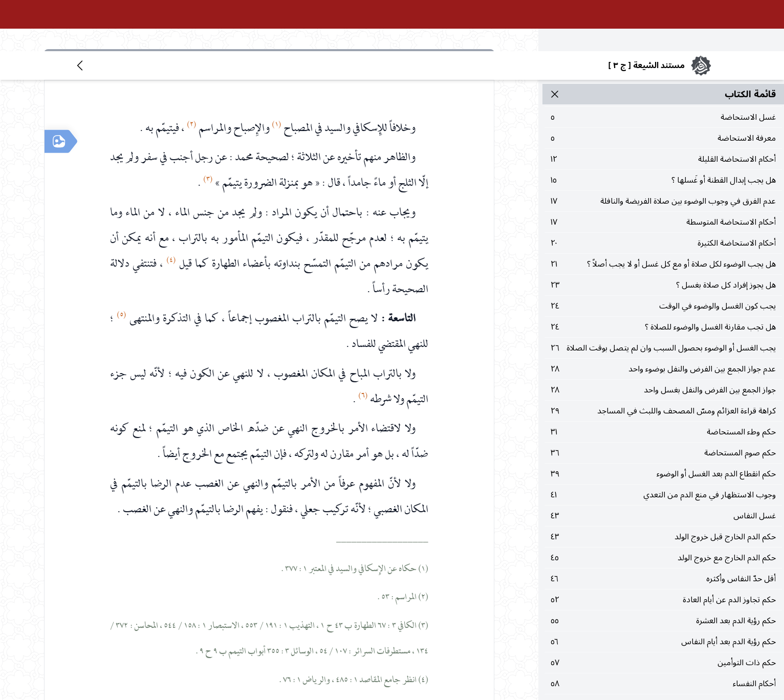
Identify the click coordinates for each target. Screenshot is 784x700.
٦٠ (663, 653)
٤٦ (663, 528)
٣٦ (663, 402)
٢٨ (663, 318)
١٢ (663, 108)
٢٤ (663, 255)
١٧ (663, 150)
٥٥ (663, 570)
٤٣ (663, 465)
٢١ (663, 213)
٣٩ (663, 423)
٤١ (663, 444)
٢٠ (663, 192)
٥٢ (663, 549)
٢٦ (663, 297)
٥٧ (663, 611)
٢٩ (663, 360)
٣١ (663, 381)
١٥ (663, 129)
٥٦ (663, 590)
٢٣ (663, 234)
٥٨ (663, 632)
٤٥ (663, 507)
